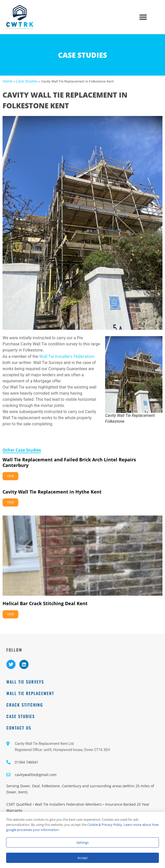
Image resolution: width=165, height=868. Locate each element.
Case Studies (27, 81)
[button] (143, 17)
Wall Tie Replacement (30, 693)
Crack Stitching (25, 705)
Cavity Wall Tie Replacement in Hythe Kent (52, 492)
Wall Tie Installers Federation (67, 356)
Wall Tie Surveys (25, 682)
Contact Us (19, 728)
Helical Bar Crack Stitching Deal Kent (45, 603)
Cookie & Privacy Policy (105, 825)
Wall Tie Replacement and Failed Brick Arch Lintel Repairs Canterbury (69, 462)
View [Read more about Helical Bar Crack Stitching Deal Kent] (10, 614)
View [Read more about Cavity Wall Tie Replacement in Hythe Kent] (10, 502)
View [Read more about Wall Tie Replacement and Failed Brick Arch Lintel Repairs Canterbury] (10, 476)
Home (8, 81)
